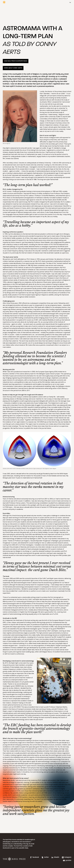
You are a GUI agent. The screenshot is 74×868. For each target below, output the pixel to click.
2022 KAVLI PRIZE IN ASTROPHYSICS (16, 61)
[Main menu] (70, 3)
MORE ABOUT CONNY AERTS (13, 68)
